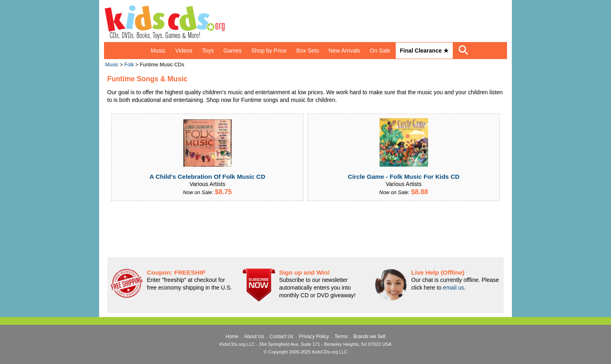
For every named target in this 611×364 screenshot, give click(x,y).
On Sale (380, 51)
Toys (208, 51)
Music (158, 51)
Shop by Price (269, 51)
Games (232, 51)
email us (454, 288)
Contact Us (281, 336)
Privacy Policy (314, 336)
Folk (129, 65)
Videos (184, 51)
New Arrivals (344, 51)
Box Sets (308, 51)
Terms (341, 336)
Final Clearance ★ (424, 51)
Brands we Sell (369, 336)
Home (232, 336)
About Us (254, 336)
